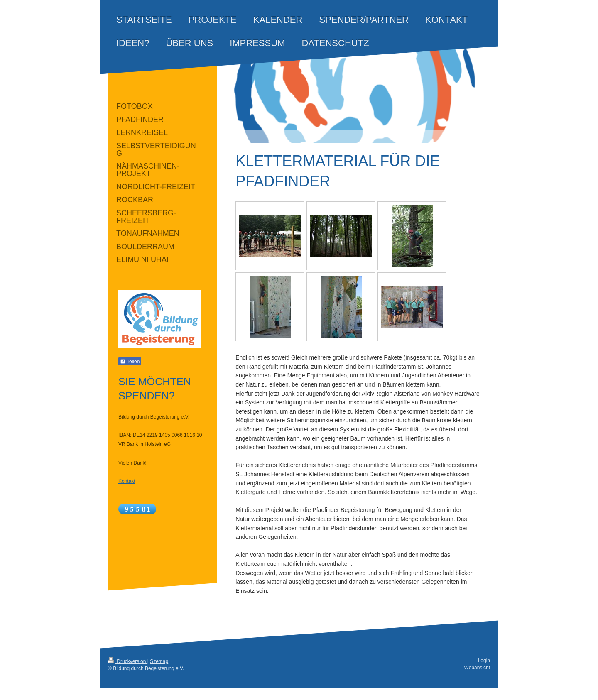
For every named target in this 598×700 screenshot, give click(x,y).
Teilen (130, 362)
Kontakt (127, 481)
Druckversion (128, 661)
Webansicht (477, 668)
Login (484, 661)
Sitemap (159, 661)
